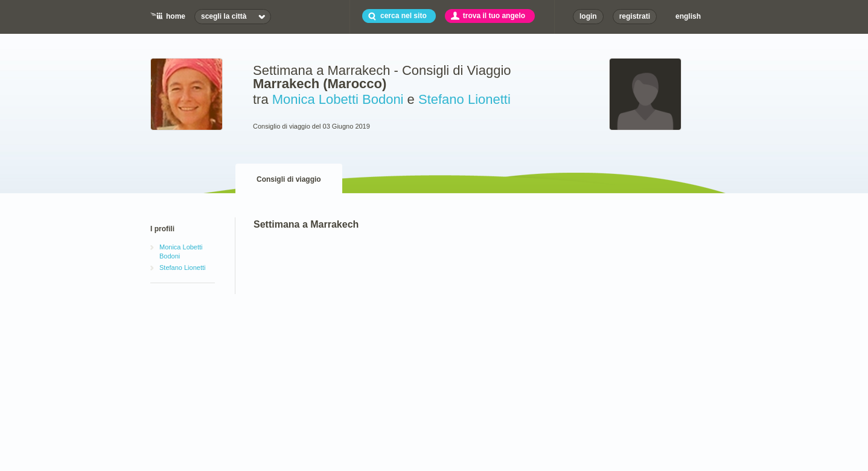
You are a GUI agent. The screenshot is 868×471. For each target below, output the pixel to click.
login (588, 16)
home (176, 16)
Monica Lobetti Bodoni (338, 99)
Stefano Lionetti (464, 99)
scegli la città (224, 16)
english (688, 16)
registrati (635, 16)
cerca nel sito (404, 16)
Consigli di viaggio (289, 179)
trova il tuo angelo (494, 16)
